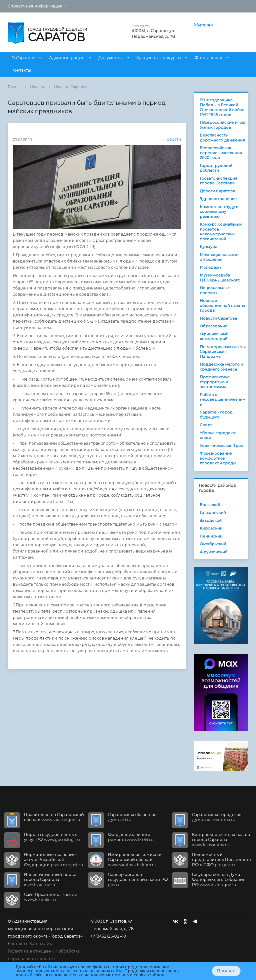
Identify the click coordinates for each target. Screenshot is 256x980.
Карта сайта (41, 944)
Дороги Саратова (217, 191)
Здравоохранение (218, 199)
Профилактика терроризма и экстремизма (215, 382)
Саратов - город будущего (216, 415)
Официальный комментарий (214, 337)
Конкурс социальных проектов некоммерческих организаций (221, 232)
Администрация (67, 58)
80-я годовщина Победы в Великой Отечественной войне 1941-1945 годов (222, 107)
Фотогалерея (208, 58)
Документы (110, 58)
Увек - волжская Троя (221, 446)
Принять (226, 971)
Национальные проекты (215, 290)
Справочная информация (35, 6)
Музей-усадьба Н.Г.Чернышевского (220, 278)
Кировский (211, 528)
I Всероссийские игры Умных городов (222, 125)
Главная (15, 87)
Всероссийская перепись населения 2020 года (221, 153)
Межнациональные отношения (219, 257)
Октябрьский (213, 544)
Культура (208, 247)
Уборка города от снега (218, 435)
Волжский (210, 505)
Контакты (21, 70)
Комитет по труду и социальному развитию (219, 212)
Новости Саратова (71, 87)
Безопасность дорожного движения (222, 138)
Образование (213, 326)
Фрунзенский (213, 552)
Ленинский (211, 536)
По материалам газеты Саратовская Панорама (223, 352)
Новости (38, 87)
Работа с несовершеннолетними (222, 400)
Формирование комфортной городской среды (218, 458)
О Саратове (23, 58)
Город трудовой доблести (216, 168)
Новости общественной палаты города (222, 305)
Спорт (206, 425)
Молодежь (210, 267)
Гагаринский (213, 512)
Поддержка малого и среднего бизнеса (221, 367)
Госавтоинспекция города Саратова (218, 181)
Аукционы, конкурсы (159, 58)
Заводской (211, 520)
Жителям (204, 25)
